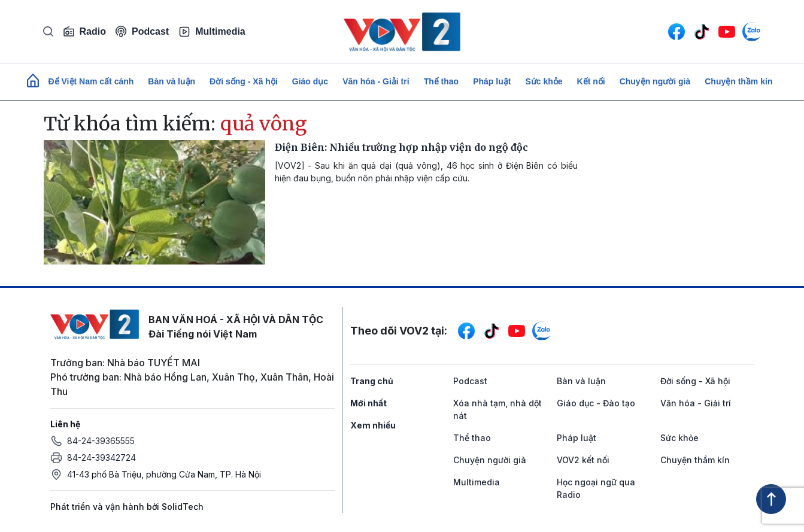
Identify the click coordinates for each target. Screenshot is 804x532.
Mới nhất (368, 403)
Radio (84, 32)
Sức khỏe (544, 81)
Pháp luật (492, 81)
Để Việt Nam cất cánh (91, 81)
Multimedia (212, 32)
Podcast (142, 31)
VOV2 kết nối (583, 460)
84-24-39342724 (101, 457)
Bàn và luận (172, 81)
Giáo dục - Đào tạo (596, 403)
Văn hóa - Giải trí (376, 81)
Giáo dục (310, 81)
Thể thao (442, 81)
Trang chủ (372, 381)
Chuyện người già (655, 81)
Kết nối (591, 81)
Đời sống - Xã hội (244, 81)
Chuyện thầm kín (738, 81)
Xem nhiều (373, 425)
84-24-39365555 (101, 441)
